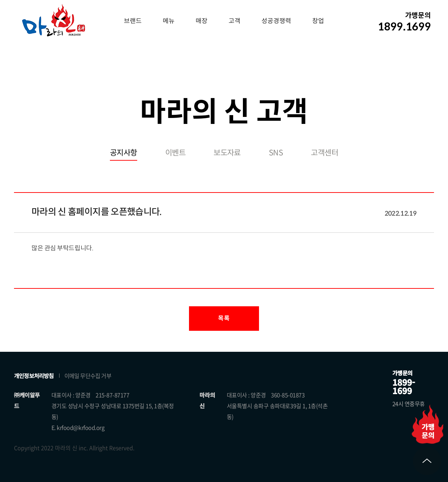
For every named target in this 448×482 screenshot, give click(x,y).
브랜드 (133, 21)
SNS (276, 153)
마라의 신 (54, 20)
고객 (234, 21)
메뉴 (169, 21)
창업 (318, 21)
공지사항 (124, 153)
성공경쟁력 (276, 21)
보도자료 (227, 153)
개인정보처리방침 (34, 376)
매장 (202, 21)
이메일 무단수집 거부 (88, 376)
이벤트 (175, 153)
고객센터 (324, 153)
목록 (224, 318)
